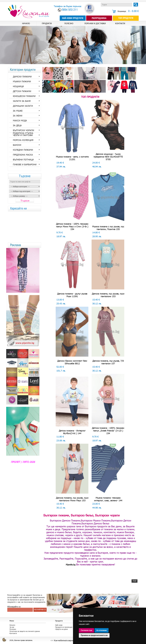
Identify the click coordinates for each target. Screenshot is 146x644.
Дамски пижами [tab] (22, 77)
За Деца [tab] (17, 125)
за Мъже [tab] (18, 111)
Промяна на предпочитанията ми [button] (94, 635)
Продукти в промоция (64, 627)
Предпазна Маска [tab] (23, 155)
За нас (12, 627)
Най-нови (59, 625)
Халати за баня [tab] (22, 101)
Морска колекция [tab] (23, 140)
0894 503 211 (70, 10)
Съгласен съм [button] (86, 630)
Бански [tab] (17, 145)
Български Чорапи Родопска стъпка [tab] (23, 131)
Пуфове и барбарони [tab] (25, 164)
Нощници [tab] (18, 86)
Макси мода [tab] (20, 120)
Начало (12, 625)
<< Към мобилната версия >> (64, 640)
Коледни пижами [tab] (23, 150)
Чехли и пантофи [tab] (23, 135)
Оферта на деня (61, 629)
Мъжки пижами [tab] (22, 81)
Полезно (13, 629)
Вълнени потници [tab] (23, 160)
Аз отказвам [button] (102, 630)
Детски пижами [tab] (22, 91)
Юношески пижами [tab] (24, 96)
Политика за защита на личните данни (25, 631)
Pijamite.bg (71, 565)
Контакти (13, 633)
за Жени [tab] (18, 116)
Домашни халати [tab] (23, 106)
